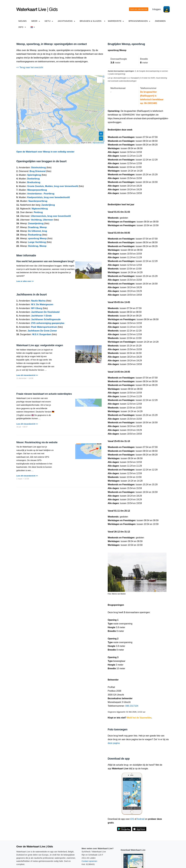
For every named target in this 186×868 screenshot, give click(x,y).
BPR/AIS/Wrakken (139, 21)
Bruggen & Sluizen (91, 21)
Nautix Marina (38, 301)
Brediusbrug (34, 182)
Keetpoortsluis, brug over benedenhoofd (48, 197)
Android (141, 819)
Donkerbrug (33, 179)
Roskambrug (35, 235)
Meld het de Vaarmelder (139, 718)
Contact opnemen (89, 861)
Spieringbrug (34, 175)
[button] (100, 80)
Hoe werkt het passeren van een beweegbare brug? (45, 261)
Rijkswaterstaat (98, 143)
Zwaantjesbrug (36, 223)
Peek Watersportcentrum (44, 327)
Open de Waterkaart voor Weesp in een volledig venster (45, 152)
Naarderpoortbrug (38, 201)
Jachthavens (66, 21)
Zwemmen (160, 21)
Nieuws (23, 21)
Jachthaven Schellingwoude (46, 319)
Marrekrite (116, 21)
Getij (49, 21)
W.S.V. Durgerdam (42, 334)
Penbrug (38, 212)
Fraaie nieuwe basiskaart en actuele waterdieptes (44, 394)
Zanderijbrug (48, 205)
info (22, 27)
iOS (132, 819)
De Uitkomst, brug (38, 231)
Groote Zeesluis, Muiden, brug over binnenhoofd (53, 186)
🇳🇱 (33, 27)
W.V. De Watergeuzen (42, 304)
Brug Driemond (38, 171)
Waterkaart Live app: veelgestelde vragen (40, 345)
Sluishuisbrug (39, 168)
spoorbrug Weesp (37, 238)
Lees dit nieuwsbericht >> (27, 375)
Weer (36, 21)
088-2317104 (132, 706)
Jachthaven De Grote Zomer (42, 331)
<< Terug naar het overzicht (30, 67)
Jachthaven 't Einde (41, 316)
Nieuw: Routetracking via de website (37, 442)
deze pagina (114, 743)
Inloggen (157, 9)
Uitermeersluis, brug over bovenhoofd (51, 216)
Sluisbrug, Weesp (37, 246)
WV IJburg (37, 308)
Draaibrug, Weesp (37, 227)
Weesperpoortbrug (37, 190)
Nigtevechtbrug (40, 209)
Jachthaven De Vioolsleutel (45, 312)
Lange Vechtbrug (37, 242)
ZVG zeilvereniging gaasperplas (48, 323)
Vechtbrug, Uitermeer (42, 220)
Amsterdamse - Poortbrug (41, 194)
